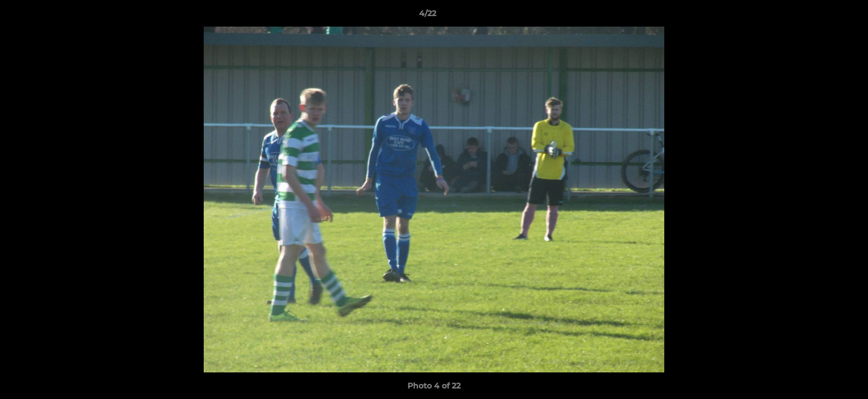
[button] (821, 16)
